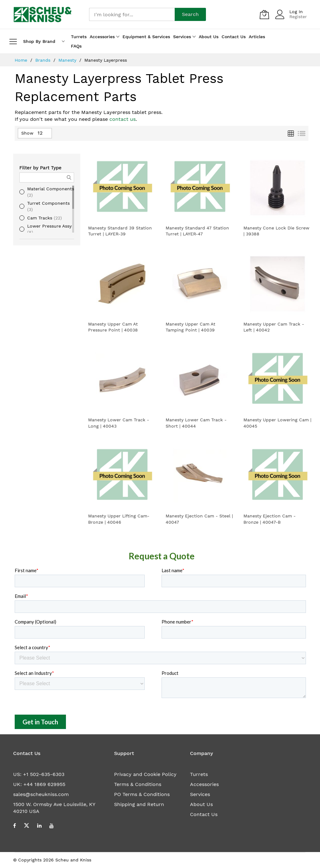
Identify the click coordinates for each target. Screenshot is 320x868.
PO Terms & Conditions (142, 794)
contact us (122, 119)
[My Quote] (264, 14)
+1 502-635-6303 (44, 774)
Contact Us (204, 814)
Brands (44, 60)
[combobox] (132, 14)
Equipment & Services (146, 37)
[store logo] (43, 14)
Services (200, 794)
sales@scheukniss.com (41, 794)
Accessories (204, 784)
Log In (296, 12)
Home (22, 60)
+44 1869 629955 (44, 784)
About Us (201, 804)
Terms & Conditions (138, 784)
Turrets (199, 774)
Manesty (68, 60)
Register (298, 17)
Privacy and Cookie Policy (145, 774)
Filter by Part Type (40, 168)
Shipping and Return (139, 804)
